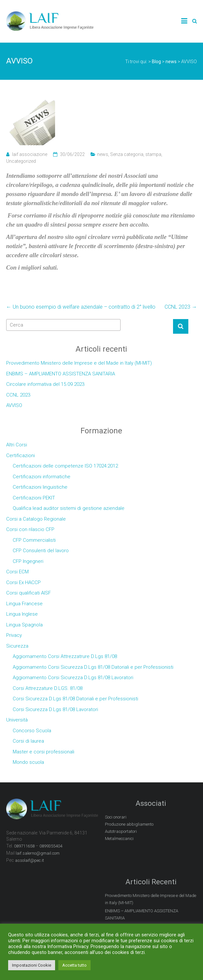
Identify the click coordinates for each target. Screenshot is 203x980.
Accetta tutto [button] (74, 965)
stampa (153, 154)
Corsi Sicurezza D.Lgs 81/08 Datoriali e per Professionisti (75, 699)
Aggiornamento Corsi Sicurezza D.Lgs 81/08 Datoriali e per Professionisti (93, 667)
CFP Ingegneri (28, 561)
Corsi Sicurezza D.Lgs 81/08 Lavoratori (55, 709)
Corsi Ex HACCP (23, 582)
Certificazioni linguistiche (40, 487)
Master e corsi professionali (43, 752)
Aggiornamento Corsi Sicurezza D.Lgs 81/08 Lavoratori (73, 678)
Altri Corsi (17, 445)
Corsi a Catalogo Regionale (36, 519)
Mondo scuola (28, 762)
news (103, 154)
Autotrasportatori (121, 831)
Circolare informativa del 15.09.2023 (45, 384)
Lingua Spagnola (24, 625)
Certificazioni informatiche (42, 477)
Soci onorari (116, 817)
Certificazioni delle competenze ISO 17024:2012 (65, 466)
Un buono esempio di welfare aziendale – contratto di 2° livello (81, 307)
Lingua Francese (24, 604)
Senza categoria (127, 154)
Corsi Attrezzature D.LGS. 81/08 (48, 688)
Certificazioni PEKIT (34, 498)
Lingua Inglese (22, 614)
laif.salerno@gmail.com (38, 853)
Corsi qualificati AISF (29, 593)
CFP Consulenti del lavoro (41, 551)
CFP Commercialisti (34, 540)
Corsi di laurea (28, 741)
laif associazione (30, 154)
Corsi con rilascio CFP (30, 529)
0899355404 (51, 846)
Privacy (14, 635)
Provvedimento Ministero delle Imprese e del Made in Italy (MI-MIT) (79, 363)
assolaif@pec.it (29, 860)
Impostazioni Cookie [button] (32, 965)
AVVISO (14, 405)
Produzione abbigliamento (129, 824)
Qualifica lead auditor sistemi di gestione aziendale (69, 508)
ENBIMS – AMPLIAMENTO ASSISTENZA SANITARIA (61, 374)
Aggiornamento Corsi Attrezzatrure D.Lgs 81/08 (65, 656)
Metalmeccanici (119, 839)
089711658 (24, 846)
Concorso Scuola (32, 731)
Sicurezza (17, 646)
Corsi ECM (17, 572)
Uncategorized (21, 161)
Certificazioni (21, 455)
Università (17, 720)
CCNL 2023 (181, 307)
